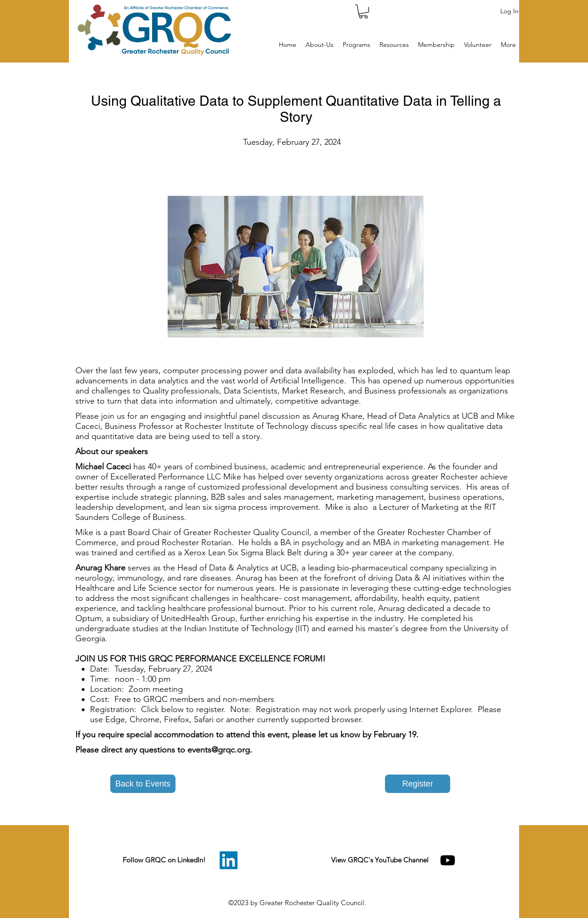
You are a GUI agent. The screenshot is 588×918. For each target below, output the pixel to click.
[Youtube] (448, 860)
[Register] (418, 784)
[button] (363, 11)
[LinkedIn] (229, 860)
